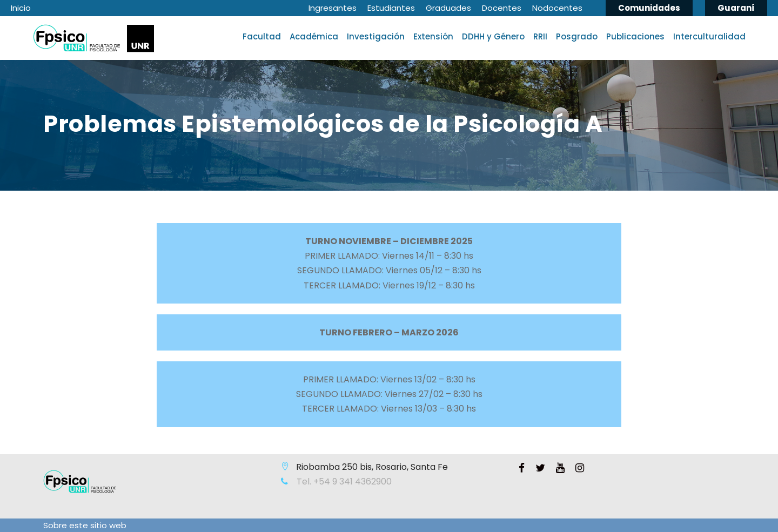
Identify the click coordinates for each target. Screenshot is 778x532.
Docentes (502, 8)
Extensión (433, 36)
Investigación (376, 36)
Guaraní (736, 8)
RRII (540, 36)
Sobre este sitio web (85, 525)
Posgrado (577, 36)
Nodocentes (557, 8)
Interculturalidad (709, 36)
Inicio (21, 8)
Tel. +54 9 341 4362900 (343, 482)
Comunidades (649, 8)
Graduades (448, 8)
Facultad (262, 36)
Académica (314, 36)
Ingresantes (333, 8)
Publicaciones (635, 36)
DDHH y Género (493, 36)
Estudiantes (391, 8)
